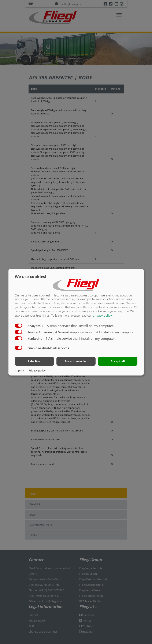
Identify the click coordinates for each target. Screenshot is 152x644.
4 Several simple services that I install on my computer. (94, 332)
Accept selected (76, 361)
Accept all (118, 361)
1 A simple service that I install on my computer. (78, 326)
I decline (34, 361)
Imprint (20, 370)
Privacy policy (37, 370)
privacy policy (102, 315)
